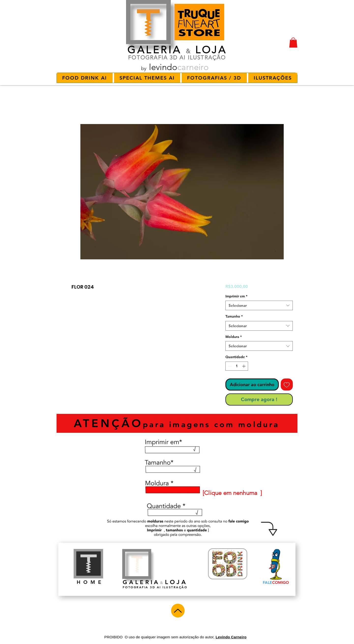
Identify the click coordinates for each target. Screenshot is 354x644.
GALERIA (155, 50)
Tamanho (234, 316)
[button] (293, 43)
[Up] (178, 611)
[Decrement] (229, 366)
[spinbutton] (237, 366)
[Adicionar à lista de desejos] (287, 385)
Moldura (234, 337)
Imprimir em (236, 296)
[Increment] (244, 366)
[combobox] (259, 305)
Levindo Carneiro (231, 637)
